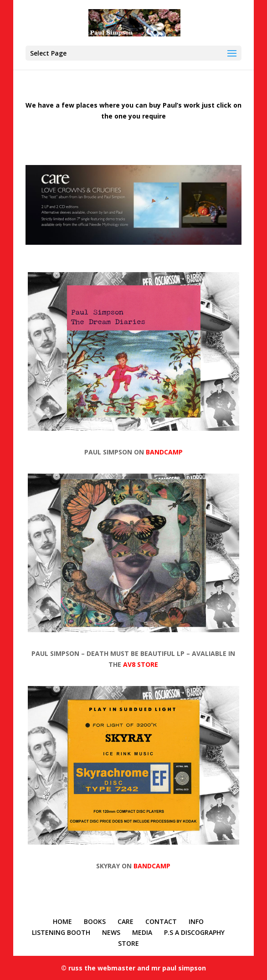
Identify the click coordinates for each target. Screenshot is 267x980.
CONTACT (161, 921)
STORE (128, 943)
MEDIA (142, 932)
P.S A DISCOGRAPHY (194, 932)
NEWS (111, 932)
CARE (126, 921)
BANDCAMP (164, 452)
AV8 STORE (141, 664)
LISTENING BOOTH (61, 932)
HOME (62, 921)
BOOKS (95, 921)
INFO (196, 921)
